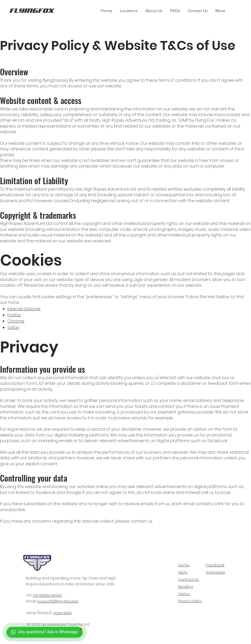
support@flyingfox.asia (58, 601)
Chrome (16, 321)
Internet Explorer (24, 309)
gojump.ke (62, 613)
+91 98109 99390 (47, 595)
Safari (13, 328)
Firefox (14, 315)
